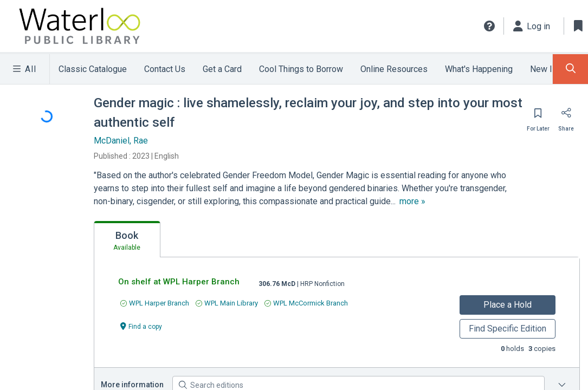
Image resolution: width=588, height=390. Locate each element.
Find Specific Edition (507, 329)
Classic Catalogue (93, 69)
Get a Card (224, 69)
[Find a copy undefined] (142, 326)
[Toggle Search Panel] (570, 69)
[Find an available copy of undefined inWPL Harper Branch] (155, 303)
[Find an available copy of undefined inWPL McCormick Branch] (307, 303)
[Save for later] (539, 116)
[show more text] (417, 201)
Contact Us (166, 69)
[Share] (566, 116)
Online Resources (397, 69)
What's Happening (482, 69)
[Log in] (532, 26)
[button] (489, 26)
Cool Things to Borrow (304, 69)
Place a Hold (508, 305)
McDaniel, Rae (122, 141)
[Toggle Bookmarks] (578, 26)
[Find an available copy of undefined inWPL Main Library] (227, 303)
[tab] (128, 239)
